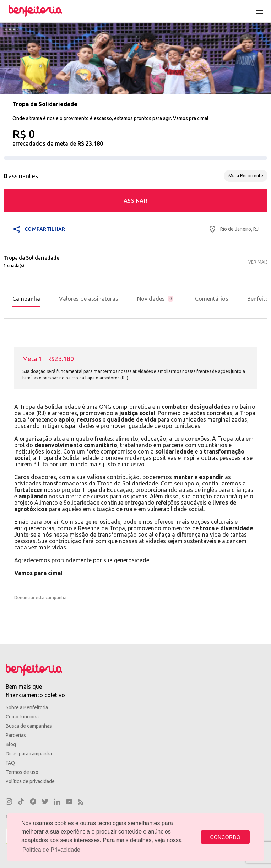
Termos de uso (22, 772)
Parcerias (16, 735)
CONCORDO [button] (225, 837)
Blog (11, 744)
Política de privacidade (30, 781)
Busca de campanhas (29, 726)
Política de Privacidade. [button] (52, 850)
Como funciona (22, 717)
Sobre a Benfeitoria (27, 707)
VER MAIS (258, 262)
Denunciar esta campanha (40, 598)
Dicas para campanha (29, 754)
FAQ (10, 763)
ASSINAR (135, 201)
